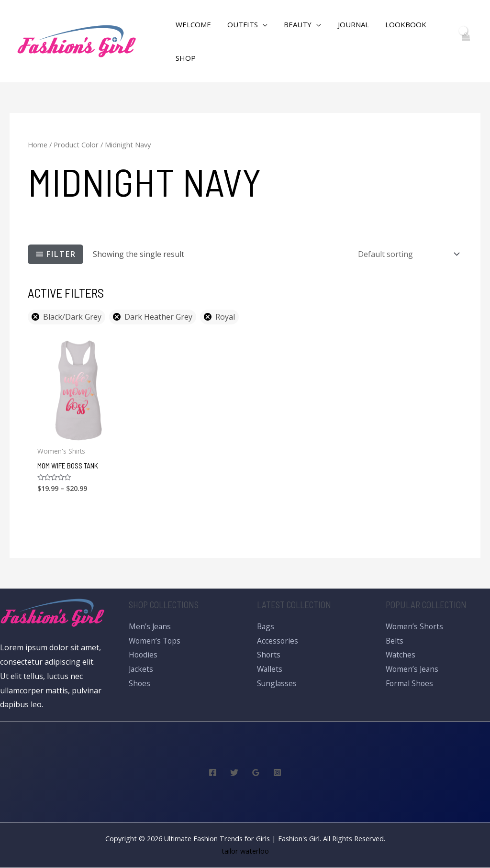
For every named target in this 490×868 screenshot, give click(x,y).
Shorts (269, 655)
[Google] (256, 773)
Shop (185, 58)
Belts (395, 641)
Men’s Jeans (150, 627)
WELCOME (192, 24)
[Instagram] (277, 773)
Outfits (240, 24)
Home (38, 145)
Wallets (270, 669)
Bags (266, 627)
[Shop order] (407, 254)
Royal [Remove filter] (225, 317)
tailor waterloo (245, 851)
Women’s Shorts (415, 627)
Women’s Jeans (413, 669)
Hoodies (144, 655)
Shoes (140, 683)
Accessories (278, 641)
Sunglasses (277, 683)
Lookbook (397, 24)
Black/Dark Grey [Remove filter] (72, 317)
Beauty (293, 24)
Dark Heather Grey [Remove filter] (158, 317)
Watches (401, 655)
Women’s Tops (156, 641)
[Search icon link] (152, 41)
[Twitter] (234, 773)
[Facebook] (213, 773)
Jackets (141, 669)
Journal (346, 24)
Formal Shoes (410, 683)
